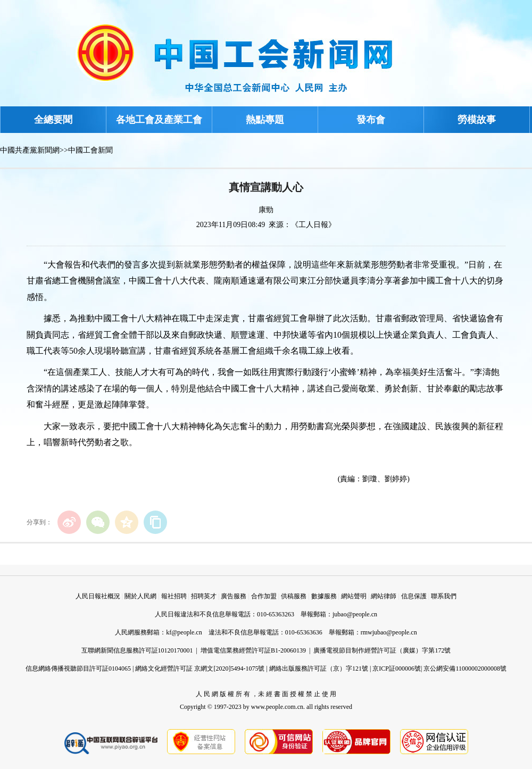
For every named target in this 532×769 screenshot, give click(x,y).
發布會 (371, 120)
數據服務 (324, 596)
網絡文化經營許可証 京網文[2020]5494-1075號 (200, 668)
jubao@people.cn (355, 614)
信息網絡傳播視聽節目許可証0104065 (78, 668)
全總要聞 (53, 120)
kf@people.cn (184, 632)
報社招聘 (174, 596)
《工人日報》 (313, 225)
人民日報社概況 (98, 596)
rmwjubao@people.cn (389, 632)
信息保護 (414, 596)
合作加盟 (264, 596)
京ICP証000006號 (397, 668)
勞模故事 (477, 120)
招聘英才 (204, 596)
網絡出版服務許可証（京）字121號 (319, 668)
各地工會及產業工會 (159, 120)
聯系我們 (444, 596)
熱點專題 (265, 120)
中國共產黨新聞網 (30, 150)
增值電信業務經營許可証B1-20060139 (253, 650)
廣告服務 (234, 596)
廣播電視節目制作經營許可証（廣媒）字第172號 (382, 650)
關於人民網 (140, 596)
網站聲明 (354, 596)
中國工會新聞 (90, 150)
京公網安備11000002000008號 (465, 668)
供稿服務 (294, 596)
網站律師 (384, 596)
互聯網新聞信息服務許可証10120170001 (137, 650)
